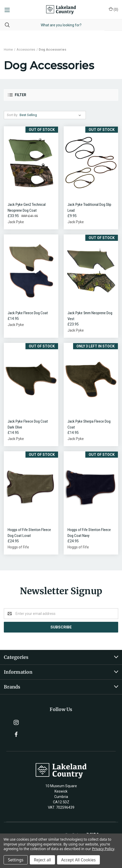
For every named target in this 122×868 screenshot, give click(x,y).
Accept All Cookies (78, 860)
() (113, 9)
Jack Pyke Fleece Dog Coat (28, 313)
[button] (61, 95)
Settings (16, 860)
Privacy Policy (103, 849)
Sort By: (12, 115)
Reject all (42, 860)
